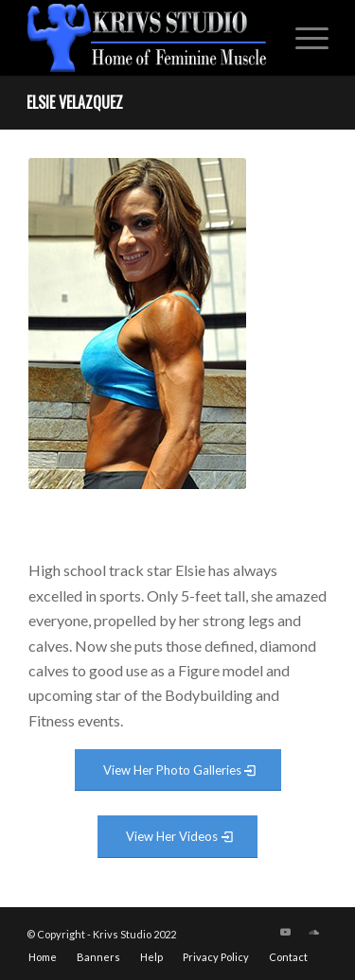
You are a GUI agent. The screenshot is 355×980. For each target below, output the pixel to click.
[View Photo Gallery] (178, 770)
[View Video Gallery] (177, 837)
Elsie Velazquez (75, 102)
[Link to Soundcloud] (314, 932)
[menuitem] (302, 38)
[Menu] (302, 38)
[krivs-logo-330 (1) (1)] (147, 38)
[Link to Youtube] (286, 932)
